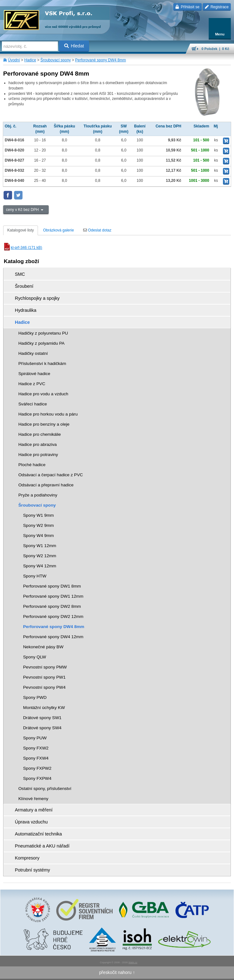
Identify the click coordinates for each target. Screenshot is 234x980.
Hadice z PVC (32, 384)
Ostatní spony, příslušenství (45, 789)
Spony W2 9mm (38, 525)
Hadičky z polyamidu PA (41, 343)
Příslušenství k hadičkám (42, 364)
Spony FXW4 (36, 758)
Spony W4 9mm (38, 536)
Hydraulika (26, 310)
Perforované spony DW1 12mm (53, 596)
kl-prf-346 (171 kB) (23, 248)
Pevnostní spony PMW (45, 667)
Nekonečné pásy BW (43, 647)
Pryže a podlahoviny (38, 495)
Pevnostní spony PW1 (44, 677)
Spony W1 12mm (40, 546)
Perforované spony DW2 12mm (53, 616)
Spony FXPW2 (37, 768)
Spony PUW (35, 738)
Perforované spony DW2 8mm (52, 606)
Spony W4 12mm (40, 566)
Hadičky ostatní (33, 353)
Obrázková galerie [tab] (58, 230)
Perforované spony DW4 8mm (101, 60)
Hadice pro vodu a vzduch (43, 394)
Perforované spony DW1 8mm (52, 586)
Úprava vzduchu (31, 822)
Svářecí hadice (33, 404)
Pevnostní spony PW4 (44, 687)
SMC (20, 274)
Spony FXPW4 (37, 778)
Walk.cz (133, 962)
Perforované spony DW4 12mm (53, 637)
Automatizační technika (38, 834)
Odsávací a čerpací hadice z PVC (51, 475)
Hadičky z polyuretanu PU (43, 333)
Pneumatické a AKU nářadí (42, 846)
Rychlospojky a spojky (37, 298)
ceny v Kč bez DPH (23, 210)
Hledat (74, 46)
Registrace (217, 7)
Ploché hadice (32, 465)
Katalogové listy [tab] (21, 230)
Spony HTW (35, 576)
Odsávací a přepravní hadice (46, 485)
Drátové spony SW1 (42, 718)
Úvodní (14, 60)
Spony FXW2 (36, 748)
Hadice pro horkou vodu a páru (48, 414)
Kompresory (27, 858)
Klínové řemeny (33, 799)
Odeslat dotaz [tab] (97, 230)
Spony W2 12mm (40, 556)
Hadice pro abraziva (37, 444)
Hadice (30, 60)
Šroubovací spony (56, 60)
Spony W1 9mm (38, 515)
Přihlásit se (187, 7)
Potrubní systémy (32, 870)
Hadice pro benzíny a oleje (44, 424)
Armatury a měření (34, 810)
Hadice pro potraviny (38, 455)
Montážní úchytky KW (44, 708)
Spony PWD (35, 697)
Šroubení (24, 286)
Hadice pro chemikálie (40, 434)
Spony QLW (35, 657)
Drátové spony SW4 (42, 728)
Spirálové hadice (34, 374)
